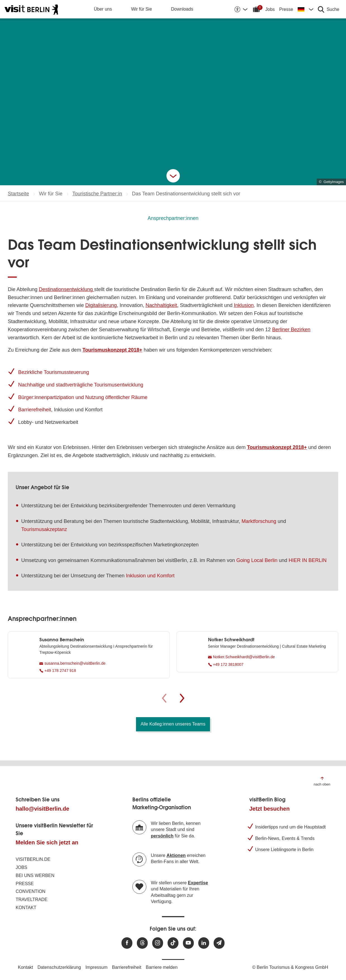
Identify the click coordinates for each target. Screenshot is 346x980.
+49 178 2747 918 (58, 671)
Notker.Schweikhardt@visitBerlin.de (242, 657)
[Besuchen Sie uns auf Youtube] (188, 943)
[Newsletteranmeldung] (219, 943)
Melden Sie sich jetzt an (47, 842)
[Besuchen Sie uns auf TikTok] (173, 943)
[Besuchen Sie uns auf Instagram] (158, 943)
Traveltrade (32, 899)
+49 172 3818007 (226, 664)
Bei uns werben (35, 875)
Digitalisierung (101, 305)
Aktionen (176, 855)
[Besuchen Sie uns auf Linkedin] (204, 943)
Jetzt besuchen (269, 809)
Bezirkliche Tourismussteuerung (54, 372)
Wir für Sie (141, 9)
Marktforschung (259, 521)
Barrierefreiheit (35, 410)
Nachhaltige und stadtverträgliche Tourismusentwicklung (81, 385)
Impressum (96, 967)
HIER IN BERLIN (307, 560)
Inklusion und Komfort (150, 576)
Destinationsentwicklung (66, 289)
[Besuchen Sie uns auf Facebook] (127, 943)
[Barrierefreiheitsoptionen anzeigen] (241, 9)
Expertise (198, 883)
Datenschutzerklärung (59, 967)
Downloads (182, 9)
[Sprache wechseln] (306, 9)
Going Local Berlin (257, 560)
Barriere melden (162, 967)
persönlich (162, 836)
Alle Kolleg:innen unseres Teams (173, 724)
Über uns (103, 9)
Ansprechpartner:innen (173, 218)
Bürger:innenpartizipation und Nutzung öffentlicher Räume (83, 397)
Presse (286, 9)
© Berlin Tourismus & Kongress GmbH (290, 967)
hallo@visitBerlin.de (42, 809)
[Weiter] (182, 698)
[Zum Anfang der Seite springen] (322, 781)
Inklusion (244, 305)
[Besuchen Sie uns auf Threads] (142, 943)
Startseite (18, 194)
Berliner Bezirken (291, 330)
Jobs (270, 9)
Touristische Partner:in (97, 194)
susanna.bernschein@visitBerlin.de (72, 663)
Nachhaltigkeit (161, 305)
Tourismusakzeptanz (44, 529)
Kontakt (26, 908)
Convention (31, 891)
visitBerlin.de (33, 859)
